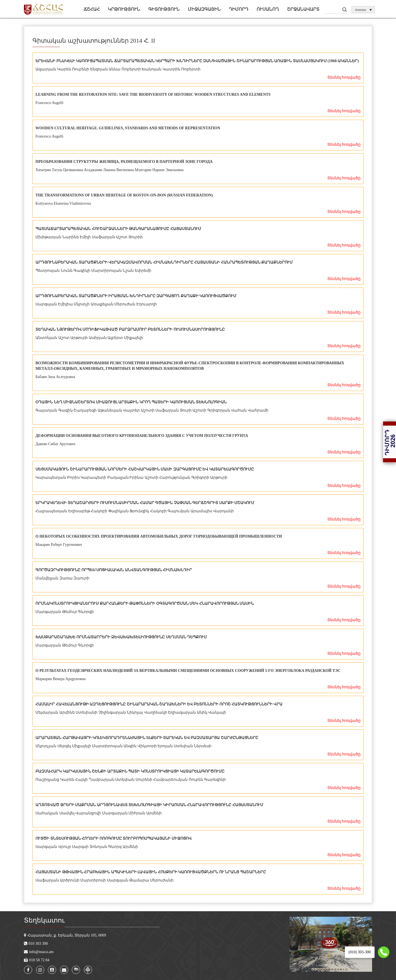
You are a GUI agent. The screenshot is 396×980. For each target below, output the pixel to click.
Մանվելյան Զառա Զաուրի (62, 578)
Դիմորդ (239, 9)
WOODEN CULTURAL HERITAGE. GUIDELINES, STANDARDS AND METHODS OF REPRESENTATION (128, 128)
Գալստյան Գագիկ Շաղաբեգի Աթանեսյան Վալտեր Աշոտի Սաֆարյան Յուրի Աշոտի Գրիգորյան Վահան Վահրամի (152, 410)
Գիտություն (164, 9)
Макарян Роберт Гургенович (59, 545)
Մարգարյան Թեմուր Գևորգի (65, 612)
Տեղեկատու (44, 920)
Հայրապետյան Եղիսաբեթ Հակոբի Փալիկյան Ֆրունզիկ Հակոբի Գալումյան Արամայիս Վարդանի (135, 511)
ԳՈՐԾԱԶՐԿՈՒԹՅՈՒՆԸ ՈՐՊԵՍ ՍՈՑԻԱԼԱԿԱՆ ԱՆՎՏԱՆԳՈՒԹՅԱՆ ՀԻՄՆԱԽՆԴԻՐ (114, 570)
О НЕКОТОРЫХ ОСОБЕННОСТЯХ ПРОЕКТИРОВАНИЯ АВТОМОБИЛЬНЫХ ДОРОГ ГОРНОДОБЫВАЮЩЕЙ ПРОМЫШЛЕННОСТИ (159, 536)
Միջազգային (204, 9)
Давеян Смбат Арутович (55, 444)
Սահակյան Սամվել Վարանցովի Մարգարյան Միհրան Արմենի (99, 813)
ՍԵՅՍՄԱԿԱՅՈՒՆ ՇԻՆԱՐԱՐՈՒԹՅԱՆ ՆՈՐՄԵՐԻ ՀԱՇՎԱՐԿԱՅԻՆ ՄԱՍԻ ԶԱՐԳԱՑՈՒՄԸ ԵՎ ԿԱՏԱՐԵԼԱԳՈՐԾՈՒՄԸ (145, 469)
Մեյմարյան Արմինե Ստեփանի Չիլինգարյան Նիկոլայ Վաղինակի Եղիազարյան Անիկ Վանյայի (131, 712)
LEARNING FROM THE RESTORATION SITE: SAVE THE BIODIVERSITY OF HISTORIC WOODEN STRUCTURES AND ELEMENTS (153, 95)
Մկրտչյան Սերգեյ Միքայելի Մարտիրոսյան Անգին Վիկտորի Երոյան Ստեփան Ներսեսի (123, 746)
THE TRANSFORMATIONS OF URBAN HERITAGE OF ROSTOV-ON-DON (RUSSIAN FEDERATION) (124, 195)
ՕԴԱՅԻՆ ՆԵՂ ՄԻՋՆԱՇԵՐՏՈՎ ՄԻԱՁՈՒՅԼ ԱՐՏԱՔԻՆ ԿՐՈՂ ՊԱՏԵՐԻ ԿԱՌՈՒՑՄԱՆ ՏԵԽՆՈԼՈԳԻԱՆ (131, 402)
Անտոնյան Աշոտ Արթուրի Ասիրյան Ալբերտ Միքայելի (89, 338)
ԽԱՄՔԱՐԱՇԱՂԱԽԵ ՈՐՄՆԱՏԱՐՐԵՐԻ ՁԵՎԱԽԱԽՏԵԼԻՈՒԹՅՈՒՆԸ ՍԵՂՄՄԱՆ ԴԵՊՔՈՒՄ (121, 637)
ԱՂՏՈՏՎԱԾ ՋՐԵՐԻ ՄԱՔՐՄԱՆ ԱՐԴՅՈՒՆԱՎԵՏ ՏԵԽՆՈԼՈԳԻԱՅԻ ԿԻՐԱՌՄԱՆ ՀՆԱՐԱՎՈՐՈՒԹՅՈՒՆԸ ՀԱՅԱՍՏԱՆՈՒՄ (149, 805)
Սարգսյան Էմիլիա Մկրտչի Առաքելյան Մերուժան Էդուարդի (96, 304)
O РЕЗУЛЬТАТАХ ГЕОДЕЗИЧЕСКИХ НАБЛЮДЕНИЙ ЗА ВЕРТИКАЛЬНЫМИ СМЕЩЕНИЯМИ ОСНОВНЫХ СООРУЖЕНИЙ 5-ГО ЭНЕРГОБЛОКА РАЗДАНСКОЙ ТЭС (188, 671)
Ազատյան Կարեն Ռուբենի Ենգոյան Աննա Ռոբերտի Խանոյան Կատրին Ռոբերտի (118, 69)
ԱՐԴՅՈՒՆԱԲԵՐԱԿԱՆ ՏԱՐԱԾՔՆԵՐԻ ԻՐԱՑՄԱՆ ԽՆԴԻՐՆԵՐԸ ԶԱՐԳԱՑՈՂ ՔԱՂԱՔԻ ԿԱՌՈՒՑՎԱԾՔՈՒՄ (136, 296)
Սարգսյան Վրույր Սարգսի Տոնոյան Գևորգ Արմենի (87, 847)
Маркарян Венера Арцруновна (61, 679)
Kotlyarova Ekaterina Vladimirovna (63, 203)
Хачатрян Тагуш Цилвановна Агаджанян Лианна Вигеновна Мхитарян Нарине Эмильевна (110, 170)
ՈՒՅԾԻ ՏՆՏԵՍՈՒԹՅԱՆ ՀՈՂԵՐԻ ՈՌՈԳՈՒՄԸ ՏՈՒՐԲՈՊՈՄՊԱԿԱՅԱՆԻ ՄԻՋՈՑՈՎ (114, 838)
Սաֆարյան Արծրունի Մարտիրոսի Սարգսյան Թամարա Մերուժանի (105, 880)
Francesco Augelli (49, 103)
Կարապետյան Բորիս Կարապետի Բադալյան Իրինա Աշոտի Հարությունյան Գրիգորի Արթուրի (131, 477)
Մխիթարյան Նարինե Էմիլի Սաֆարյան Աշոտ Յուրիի (89, 237)
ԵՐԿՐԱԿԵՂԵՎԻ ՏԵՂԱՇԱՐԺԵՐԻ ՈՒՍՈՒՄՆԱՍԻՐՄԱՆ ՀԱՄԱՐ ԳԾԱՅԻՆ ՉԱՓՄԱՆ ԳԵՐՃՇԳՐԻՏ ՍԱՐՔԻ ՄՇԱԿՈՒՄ (145, 503)
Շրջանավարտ (303, 9)
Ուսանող (268, 9)
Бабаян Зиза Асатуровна (55, 377)
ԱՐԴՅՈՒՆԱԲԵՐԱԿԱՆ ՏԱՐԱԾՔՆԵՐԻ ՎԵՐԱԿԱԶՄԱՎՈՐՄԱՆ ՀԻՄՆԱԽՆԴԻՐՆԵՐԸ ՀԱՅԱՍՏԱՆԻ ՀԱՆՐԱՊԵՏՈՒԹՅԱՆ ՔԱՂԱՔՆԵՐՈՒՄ (164, 262)
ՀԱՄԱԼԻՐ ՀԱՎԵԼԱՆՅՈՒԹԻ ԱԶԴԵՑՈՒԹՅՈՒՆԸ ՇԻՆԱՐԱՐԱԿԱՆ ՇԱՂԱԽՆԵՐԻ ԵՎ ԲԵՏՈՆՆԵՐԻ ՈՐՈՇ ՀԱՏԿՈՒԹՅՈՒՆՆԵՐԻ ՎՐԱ (159, 704)
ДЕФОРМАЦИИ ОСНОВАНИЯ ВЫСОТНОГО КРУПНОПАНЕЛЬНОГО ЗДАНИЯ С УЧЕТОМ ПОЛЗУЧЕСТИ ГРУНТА (142, 436)
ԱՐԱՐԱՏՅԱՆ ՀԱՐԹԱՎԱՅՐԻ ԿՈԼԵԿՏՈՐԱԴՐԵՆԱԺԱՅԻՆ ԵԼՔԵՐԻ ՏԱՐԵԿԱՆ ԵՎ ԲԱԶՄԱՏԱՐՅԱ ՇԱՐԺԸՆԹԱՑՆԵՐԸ (147, 738)
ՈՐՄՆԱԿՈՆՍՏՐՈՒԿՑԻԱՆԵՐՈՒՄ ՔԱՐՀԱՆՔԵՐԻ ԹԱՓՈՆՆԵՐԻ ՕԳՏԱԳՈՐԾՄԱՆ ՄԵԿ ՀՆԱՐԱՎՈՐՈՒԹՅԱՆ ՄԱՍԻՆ (145, 603)
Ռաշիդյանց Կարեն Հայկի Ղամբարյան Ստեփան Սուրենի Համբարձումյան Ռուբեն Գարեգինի (131, 780)
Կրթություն (124, 9)
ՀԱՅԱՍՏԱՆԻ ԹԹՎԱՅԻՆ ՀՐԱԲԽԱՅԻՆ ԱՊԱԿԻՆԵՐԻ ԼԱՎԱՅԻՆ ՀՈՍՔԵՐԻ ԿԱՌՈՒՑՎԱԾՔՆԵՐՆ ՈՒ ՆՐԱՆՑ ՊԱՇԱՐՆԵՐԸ (151, 872)
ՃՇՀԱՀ (92, 9)
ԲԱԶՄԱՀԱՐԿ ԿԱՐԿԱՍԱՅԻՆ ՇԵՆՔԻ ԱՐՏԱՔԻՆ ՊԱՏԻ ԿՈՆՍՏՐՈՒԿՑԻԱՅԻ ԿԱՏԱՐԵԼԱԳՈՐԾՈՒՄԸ (130, 771)
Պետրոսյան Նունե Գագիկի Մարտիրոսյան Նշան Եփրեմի (93, 271)
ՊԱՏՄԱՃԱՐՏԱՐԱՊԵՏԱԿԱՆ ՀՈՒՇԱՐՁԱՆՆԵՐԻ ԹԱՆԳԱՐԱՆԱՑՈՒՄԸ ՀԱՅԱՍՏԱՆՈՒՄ (118, 229)
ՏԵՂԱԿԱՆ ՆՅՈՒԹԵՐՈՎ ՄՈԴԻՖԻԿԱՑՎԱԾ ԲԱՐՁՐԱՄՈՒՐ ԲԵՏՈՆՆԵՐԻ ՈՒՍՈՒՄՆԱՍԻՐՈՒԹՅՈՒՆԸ (130, 329)
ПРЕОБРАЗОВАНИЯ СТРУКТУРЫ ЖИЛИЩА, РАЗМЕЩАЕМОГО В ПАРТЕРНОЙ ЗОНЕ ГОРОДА (124, 162)
